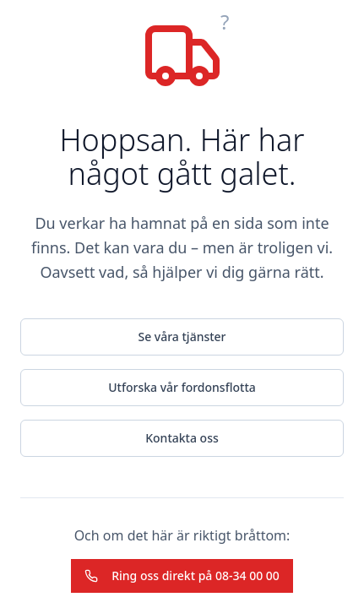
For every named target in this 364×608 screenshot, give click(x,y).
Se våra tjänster (182, 337)
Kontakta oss (182, 438)
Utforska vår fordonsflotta (182, 387)
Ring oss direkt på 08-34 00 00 (182, 575)
